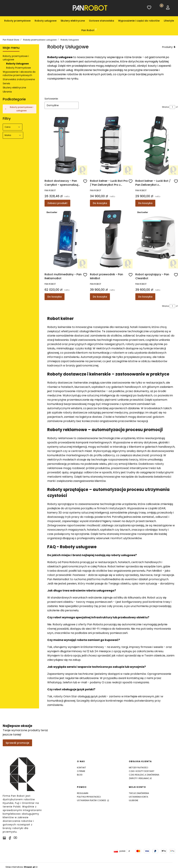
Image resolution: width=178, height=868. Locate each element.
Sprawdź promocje (17, 743)
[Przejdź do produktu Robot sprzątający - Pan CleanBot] (157, 239)
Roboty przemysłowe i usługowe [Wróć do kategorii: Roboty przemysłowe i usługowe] (19, 109)
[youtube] (15, 838)
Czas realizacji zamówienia (144, 775)
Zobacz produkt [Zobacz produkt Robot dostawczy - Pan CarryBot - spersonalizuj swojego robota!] (57, 203)
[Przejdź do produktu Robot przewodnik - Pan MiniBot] (111, 239)
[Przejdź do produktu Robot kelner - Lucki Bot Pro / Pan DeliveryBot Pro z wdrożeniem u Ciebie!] (111, 145)
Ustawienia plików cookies (92, 800)
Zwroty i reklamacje (140, 778)
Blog (80, 775)
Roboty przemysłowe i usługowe (40, 40)
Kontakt (81, 768)
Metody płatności (138, 768)
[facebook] (10, 838)
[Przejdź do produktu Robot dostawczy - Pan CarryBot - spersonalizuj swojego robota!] (66, 145)
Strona (165, 107)
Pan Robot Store (11, 40)
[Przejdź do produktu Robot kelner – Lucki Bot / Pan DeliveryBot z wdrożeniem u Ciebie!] (157, 145)
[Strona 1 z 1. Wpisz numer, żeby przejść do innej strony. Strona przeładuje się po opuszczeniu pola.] (172, 107)
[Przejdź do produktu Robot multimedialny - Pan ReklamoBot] (66, 239)
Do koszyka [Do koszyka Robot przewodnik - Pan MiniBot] (100, 297)
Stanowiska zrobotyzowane (19, 79)
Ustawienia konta (138, 797)
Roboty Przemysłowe (19, 68)
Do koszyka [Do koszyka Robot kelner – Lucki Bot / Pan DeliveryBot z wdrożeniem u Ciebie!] (145, 203)
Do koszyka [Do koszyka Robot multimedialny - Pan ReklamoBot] (55, 297)
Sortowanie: (51, 99)
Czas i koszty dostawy (142, 771)
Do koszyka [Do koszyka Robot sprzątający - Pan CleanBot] (145, 297)
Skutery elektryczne (14, 88)
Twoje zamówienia (139, 793)
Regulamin (83, 793)
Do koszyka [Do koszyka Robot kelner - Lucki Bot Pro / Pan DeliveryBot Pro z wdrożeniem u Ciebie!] (100, 203)
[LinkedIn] (4, 838)
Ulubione (134, 800)
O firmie (81, 771)
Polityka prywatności (89, 797)
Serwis (6, 83)
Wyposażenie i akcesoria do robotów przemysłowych (19, 74)
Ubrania (7, 92)
